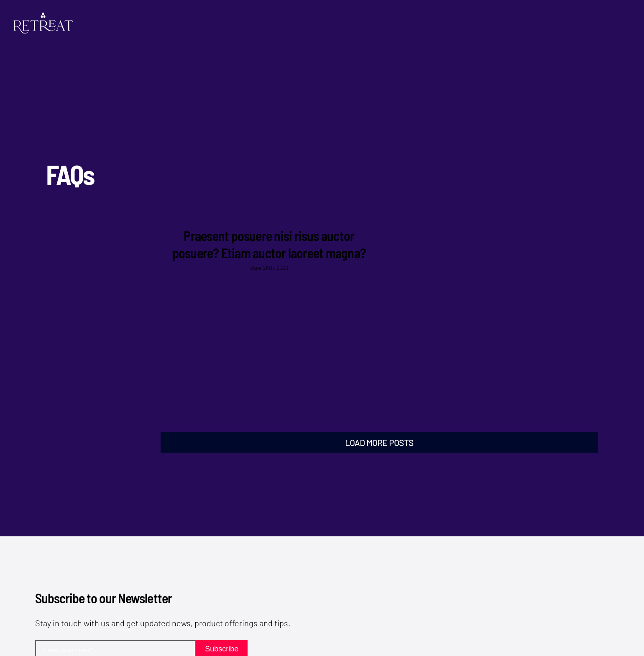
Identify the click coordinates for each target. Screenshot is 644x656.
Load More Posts (379, 443)
